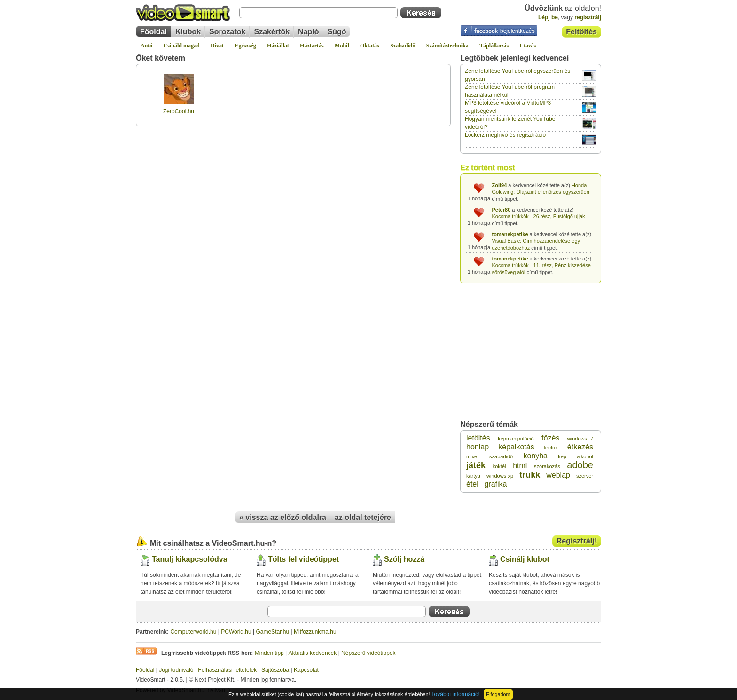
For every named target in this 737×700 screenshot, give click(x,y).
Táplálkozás (494, 46)
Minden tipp (269, 653)
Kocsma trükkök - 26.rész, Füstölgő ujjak (539, 216)
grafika (495, 484)
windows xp (500, 476)
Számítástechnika (447, 46)
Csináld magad (182, 46)
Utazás (528, 46)
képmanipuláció (516, 439)
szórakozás (547, 466)
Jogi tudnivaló (176, 670)
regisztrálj (588, 17)
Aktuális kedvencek (313, 653)
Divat (217, 46)
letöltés (478, 438)
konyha (535, 456)
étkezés (580, 447)
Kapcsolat (306, 670)
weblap (558, 475)
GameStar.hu (273, 632)
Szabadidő (403, 46)
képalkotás (516, 447)
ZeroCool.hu (179, 111)
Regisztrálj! (577, 541)
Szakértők (272, 32)
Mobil (342, 46)
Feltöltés (581, 32)
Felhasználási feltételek (227, 670)
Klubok (188, 32)
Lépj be (548, 17)
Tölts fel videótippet (303, 559)
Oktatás (370, 46)
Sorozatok (227, 32)
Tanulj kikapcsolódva (190, 559)
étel (472, 484)
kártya (473, 476)
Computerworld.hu (193, 632)
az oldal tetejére (363, 517)
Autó (146, 46)
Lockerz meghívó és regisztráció (505, 135)
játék (476, 465)
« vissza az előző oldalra (283, 517)
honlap (478, 447)
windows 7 (580, 439)
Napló (308, 32)
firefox (551, 448)
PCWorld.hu (236, 632)
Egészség (245, 46)
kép (562, 456)
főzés (550, 438)
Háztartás (312, 46)
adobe (580, 465)
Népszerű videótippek (368, 653)
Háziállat (278, 46)
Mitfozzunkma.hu (315, 632)
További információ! (456, 694)
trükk (530, 475)
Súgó (337, 32)
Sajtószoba (275, 670)
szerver (585, 476)
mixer (473, 456)
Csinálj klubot (525, 559)
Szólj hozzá (404, 559)
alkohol (585, 456)
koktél (499, 466)
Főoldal (153, 32)
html (520, 466)
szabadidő (501, 456)
